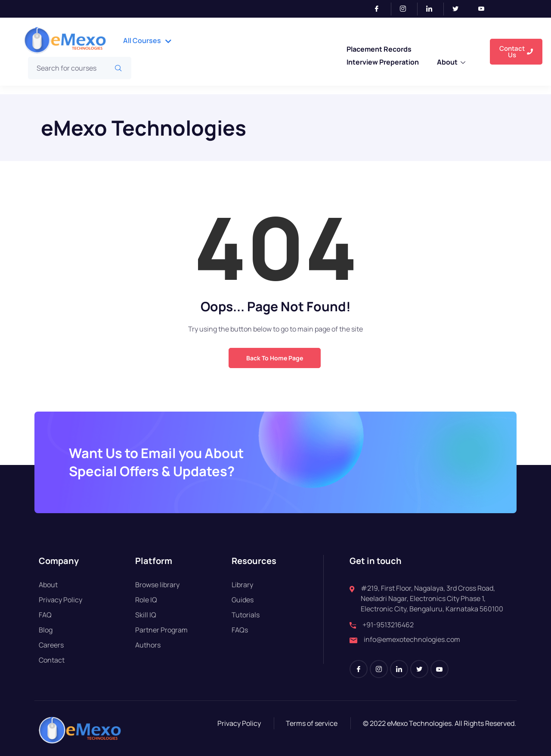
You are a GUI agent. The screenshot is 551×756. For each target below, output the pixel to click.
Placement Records (379, 49)
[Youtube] (485, 9)
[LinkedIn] (433, 9)
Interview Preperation (383, 62)
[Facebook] (380, 9)
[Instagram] (407, 9)
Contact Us (516, 52)
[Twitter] (459, 9)
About (451, 63)
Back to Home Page (275, 358)
